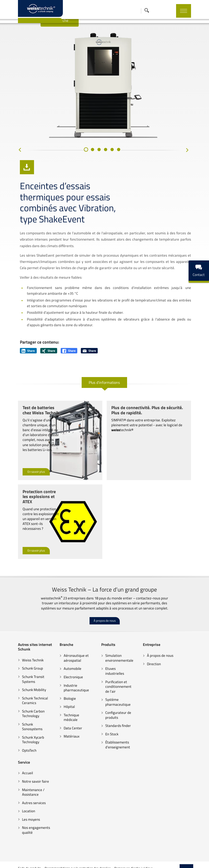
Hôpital (62, 691)
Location (17, 790)
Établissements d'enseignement (116, 724)
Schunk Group (21, 652)
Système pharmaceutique (116, 681)
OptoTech (17, 730)
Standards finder (116, 705)
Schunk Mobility (22, 674)
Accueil (16, 752)
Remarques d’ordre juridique (122, 848)
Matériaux (64, 715)
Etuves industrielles (118, 653)
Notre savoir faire (24, 761)
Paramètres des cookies (161, 848)
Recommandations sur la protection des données (66, 848)
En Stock (110, 713)
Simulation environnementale (117, 642)
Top (199, 852)
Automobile (65, 653)
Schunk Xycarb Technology (21, 719)
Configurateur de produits (116, 694)
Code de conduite (18, 848)
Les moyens (19, 799)
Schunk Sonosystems (26, 708)
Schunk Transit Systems (21, 663)
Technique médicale (72, 699)
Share (16, 350)
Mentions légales (18, 861)
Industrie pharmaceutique (69, 672)
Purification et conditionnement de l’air (119, 666)
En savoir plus (24, 466)
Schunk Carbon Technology (21, 698)
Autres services (22, 782)
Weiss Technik (21, 644)
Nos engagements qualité (24, 809)
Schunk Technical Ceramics (23, 685)
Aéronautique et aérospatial (69, 642)
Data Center (66, 707)
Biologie (63, 682)
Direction (156, 648)
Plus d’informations (105, 381)
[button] (86, 166)
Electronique (66, 661)
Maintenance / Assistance (21, 771)
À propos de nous (105, 605)
